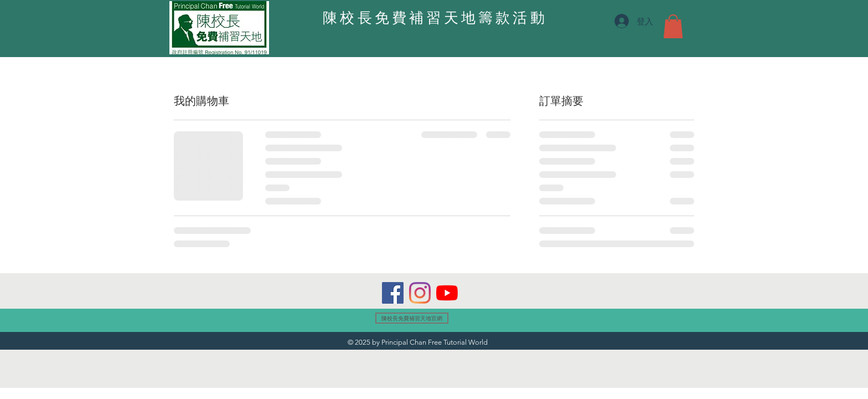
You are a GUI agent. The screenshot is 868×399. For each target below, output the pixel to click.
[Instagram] (420, 293)
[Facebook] (393, 293)
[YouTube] (447, 293)
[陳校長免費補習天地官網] (412, 318)
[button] (673, 26)
